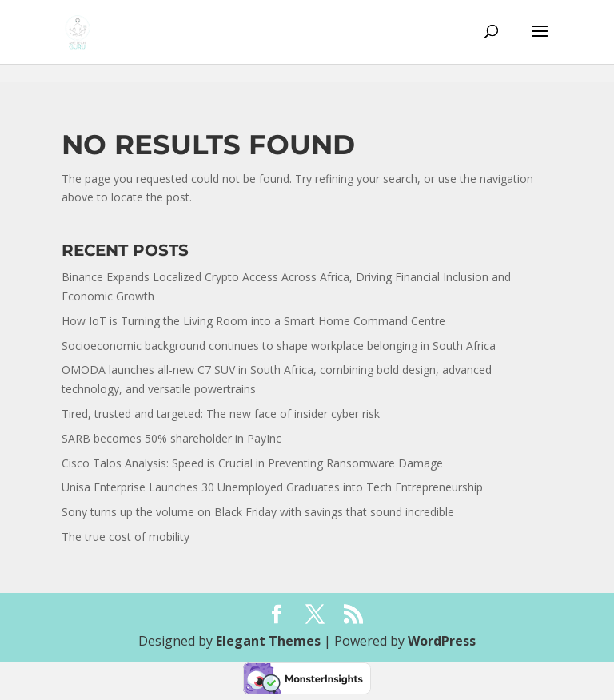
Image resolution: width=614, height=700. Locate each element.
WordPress (442, 641)
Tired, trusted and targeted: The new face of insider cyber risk (221, 414)
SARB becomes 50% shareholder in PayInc (171, 438)
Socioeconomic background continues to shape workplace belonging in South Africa (279, 346)
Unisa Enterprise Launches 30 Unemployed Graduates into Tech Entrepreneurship (272, 487)
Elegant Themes (268, 641)
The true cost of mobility (126, 537)
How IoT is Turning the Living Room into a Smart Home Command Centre (253, 321)
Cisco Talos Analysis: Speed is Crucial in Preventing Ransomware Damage (252, 463)
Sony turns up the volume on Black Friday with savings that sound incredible (258, 512)
